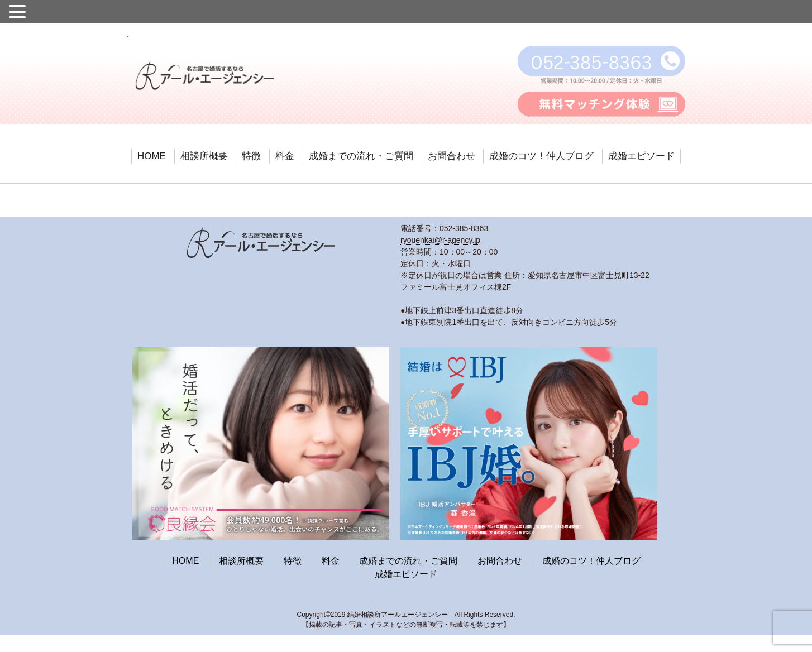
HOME (152, 156)
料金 (285, 156)
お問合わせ (452, 156)
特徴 (251, 156)
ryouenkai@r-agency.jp (440, 240)
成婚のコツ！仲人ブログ (541, 156)
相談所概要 (204, 156)
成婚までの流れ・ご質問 (361, 156)
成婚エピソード (641, 156)
